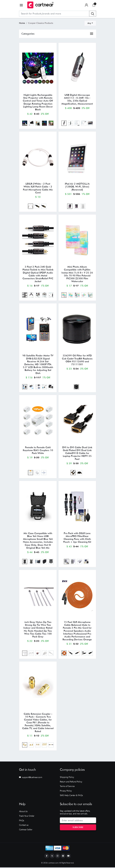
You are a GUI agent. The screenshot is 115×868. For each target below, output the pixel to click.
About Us (23, 812)
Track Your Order (27, 816)
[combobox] (90, 23)
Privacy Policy (66, 791)
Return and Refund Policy (71, 782)
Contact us (24, 826)
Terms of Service (67, 787)
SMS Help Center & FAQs (71, 796)
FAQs (22, 821)
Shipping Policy (67, 778)
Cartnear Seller (26, 830)
